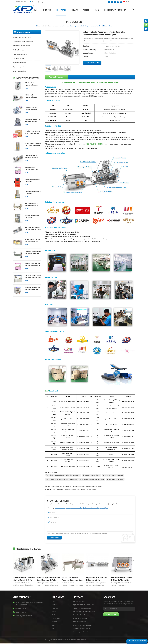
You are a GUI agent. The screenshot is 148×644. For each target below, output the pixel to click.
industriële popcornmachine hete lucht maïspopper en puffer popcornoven (48, 579)
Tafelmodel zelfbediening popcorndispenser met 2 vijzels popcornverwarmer (32, 288)
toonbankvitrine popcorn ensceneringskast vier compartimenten (32, 240)
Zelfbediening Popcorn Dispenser (82, 625)
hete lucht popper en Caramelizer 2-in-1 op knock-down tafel (31, 204)
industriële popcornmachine (50, 26)
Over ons (47, 9)
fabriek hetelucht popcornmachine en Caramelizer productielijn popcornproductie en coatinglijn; (32, 96)
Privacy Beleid (56, 619)
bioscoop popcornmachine (22, 37)
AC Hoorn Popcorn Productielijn (114, 475)
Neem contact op (92, 62)
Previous (131, 549)
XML (53, 629)
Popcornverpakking (19, 67)
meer (27, 88)
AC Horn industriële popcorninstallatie (93, 480)
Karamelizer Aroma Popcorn (81, 615)
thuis (54, 602)
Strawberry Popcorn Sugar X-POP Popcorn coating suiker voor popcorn (33, 132)
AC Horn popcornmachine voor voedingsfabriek (63, 480)
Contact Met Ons (57, 615)
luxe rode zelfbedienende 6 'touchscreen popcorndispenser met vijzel (33, 180)
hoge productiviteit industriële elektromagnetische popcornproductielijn (97, 579)
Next (134, 549)
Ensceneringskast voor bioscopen (83, 632)
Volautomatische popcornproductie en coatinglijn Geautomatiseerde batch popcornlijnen (81, 508)
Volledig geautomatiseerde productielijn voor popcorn (65, 475)
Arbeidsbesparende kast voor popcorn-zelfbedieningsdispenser (32, 216)
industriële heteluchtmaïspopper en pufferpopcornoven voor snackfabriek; (75, 490)
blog (53, 625)
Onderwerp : (78, 508)
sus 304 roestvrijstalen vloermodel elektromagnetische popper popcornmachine (72, 579)
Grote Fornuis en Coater (80, 619)
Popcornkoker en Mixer (80, 622)
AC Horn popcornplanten (93, 475)
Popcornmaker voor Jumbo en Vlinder (84, 612)
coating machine (18, 50)
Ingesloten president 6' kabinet (82, 608)
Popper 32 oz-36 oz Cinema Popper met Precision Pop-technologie (33, 276)
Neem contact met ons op (115, 9)
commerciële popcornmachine (23, 41)
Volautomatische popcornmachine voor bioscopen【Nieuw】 (31, 84)
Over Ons (55, 605)
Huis (36, 9)
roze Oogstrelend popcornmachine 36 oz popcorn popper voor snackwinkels (32, 168)
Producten (61, 9)
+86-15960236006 (21, 2)
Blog (97, 9)
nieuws (75, 9)
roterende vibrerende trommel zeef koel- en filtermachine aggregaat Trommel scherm (121, 579)
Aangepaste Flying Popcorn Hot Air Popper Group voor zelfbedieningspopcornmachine (76, 486)
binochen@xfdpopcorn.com (41, 2)
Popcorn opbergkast (79, 602)
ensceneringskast (18, 58)
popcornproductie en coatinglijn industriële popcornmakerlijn (31, 156)
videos (86, 9)
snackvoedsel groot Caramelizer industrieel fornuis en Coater (24, 579)
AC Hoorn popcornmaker (116, 480)
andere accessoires (19, 71)
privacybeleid (113, 504)
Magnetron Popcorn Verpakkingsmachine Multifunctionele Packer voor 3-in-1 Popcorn (32, 108)
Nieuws (54, 612)
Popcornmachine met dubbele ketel (83, 605)
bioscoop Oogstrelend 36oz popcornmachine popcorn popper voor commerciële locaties (33, 264)
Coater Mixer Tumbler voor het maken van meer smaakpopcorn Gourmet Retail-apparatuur (33, 120)
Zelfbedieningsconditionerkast (82, 629)
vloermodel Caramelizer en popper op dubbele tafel (33, 252)
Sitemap (54, 622)
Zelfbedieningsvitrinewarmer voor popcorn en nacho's (33, 144)
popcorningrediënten (20, 62)
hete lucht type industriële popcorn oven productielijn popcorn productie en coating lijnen (33, 228)
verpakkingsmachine (20, 54)
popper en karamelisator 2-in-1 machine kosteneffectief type (33, 192)
